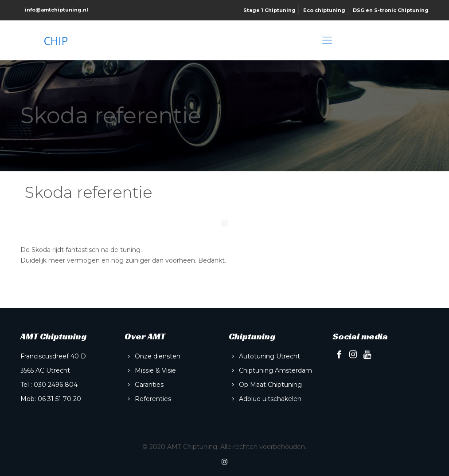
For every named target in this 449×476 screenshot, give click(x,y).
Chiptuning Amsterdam (275, 370)
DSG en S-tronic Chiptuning (391, 10)
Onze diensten (158, 356)
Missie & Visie (155, 370)
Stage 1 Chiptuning (269, 10)
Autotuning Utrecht (269, 356)
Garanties (149, 385)
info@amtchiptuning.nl (57, 10)
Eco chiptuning (324, 10)
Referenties (153, 399)
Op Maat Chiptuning (270, 385)
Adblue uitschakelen (270, 399)
